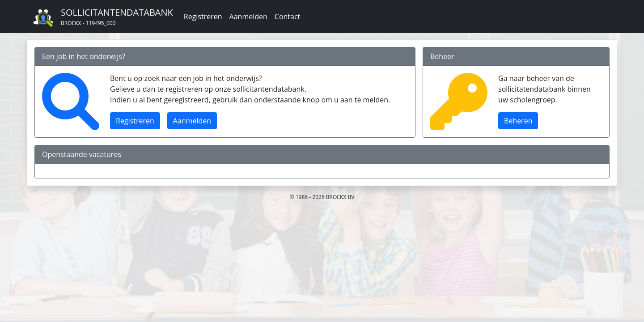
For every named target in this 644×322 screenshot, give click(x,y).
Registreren (203, 17)
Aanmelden (248, 17)
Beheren (518, 121)
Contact (287, 17)
